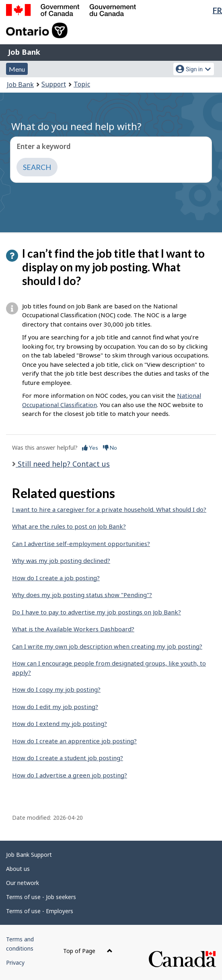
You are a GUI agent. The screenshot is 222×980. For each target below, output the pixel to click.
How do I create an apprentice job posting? (74, 741)
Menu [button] (17, 69)
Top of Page (88, 951)
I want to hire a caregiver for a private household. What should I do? (109, 509)
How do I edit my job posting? (55, 707)
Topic (82, 84)
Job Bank (24, 52)
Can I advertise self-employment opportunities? (81, 544)
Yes (90, 448)
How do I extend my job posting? (60, 724)
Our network (23, 883)
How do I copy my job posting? (56, 689)
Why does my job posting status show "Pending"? (82, 595)
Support (54, 84)
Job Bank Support (29, 855)
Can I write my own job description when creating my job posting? (107, 646)
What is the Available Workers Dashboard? (73, 629)
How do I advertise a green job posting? (70, 775)
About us (18, 869)
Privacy (15, 962)
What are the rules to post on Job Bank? (69, 526)
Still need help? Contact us (63, 464)
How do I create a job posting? (56, 578)
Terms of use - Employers (40, 911)
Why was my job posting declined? (61, 560)
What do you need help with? (76, 126)
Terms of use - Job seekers (41, 897)
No (110, 448)
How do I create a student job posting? (68, 758)
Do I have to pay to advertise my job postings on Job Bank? (97, 612)
